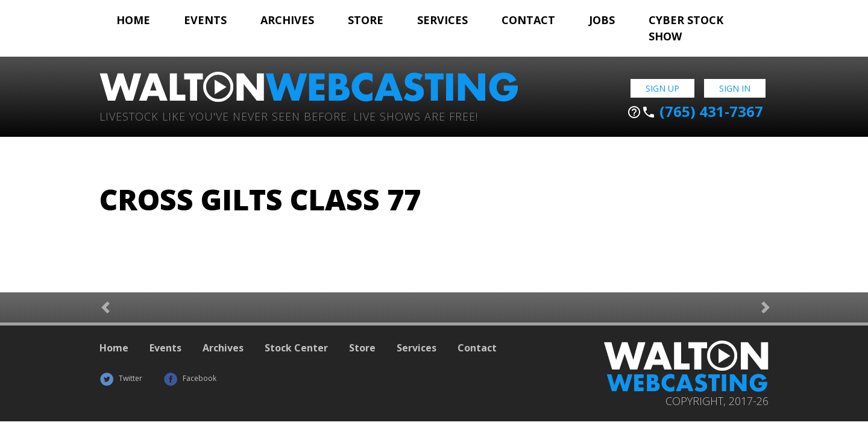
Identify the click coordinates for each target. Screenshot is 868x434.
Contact (528, 20)
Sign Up (662, 88)
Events (205, 20)
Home (133, 20)
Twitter (121, 378)
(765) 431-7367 (695, 112)
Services (442, 20)
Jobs (602, 20)
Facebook (190, 378)
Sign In (735, 88)
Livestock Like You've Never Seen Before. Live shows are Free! (289, 115)
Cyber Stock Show (686, 28)
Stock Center (296, 348)
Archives (287, 20)
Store (366, 20)
